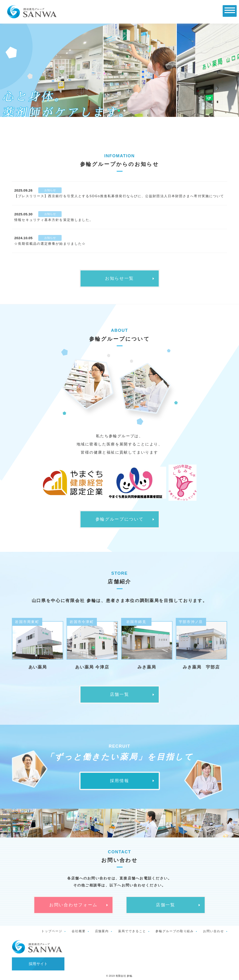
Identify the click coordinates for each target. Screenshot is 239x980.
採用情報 (120, 781)
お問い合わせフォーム (73, 905)
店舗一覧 (120, 694)
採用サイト (38, 964)
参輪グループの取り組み (175, 931)
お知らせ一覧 (119, 278)
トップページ (52, 931)
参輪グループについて (120, 519)
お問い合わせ (214, 931)
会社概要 (79, 931)
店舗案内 (102, 931)
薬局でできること (132, 931)
